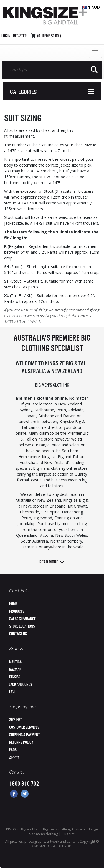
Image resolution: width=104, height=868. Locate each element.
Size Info (16, 720)
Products (17, 611)
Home (13, 604)
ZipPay (14, 757)
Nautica (15, 662)
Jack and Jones (21, 685)
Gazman (15, 670)
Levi (12, 692)
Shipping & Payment (25, 735)
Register (20, 36)
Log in (6, 36)
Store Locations (22, 626)
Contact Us (18, 634)
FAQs (13, 750)
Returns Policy (21, 742)
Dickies (15, 677)
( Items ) (49, 36)
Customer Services (24, 727)
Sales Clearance (22, 619)
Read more (52, 562)
